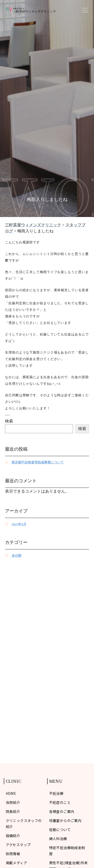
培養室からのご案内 (65, 820)
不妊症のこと (60, 802)
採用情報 (13, 854)
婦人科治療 (58, 839)
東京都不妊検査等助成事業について (38, 462)
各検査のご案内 (62, 811)
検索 (9, 421)
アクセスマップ (18, 845)
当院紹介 (13, 802)
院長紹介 (13, 811)
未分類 (16, 556)
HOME (11, 793)
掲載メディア (17, 863)
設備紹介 (13, 836)
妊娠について (60, 830)
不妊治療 (56, 793)
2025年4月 (19, 524)
